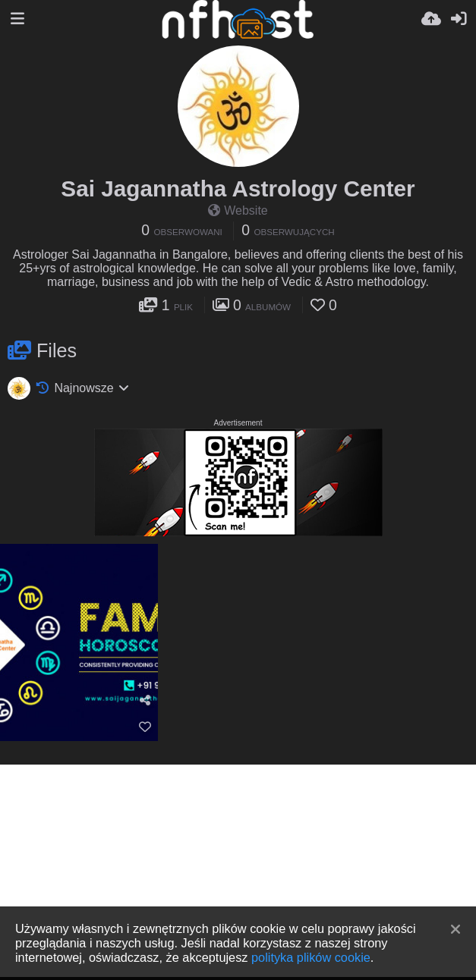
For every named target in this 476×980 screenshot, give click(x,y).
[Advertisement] (238, 871)
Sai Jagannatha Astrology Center (238, 188)
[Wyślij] (431, 19)
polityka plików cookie (311, 957)
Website (238, 210)
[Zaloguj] (459, 19)
